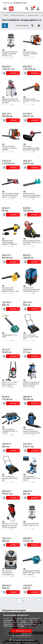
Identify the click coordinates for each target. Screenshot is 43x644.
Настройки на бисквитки (21, 640)
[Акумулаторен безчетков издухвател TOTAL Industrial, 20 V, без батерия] (32, 182)
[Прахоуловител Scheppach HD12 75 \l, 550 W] (32, 465)
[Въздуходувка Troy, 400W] (11, 324)
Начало (5, 15)
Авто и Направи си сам (17, 15)
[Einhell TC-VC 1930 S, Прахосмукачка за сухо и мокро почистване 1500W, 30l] (11, 371)
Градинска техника (32, 15)
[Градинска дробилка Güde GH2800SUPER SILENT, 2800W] (32, 371)
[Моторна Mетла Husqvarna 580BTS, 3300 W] (32, 41)
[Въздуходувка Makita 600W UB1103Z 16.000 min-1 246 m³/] (32, 560)
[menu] (5, 9)
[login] (38, 9)
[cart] (32, 9)
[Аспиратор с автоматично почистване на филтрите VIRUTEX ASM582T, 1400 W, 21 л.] (11, 560)
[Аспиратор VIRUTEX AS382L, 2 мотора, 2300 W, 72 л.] (11, 41)
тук (22, 626)
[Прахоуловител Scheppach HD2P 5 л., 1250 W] (11, 418)
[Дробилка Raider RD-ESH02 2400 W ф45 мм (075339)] (11, 88)
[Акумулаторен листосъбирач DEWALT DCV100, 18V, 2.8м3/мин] (11, 277)
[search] (27, 9)
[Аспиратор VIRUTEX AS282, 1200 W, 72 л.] (32, 512)
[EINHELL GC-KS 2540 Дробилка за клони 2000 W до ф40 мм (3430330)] (11, 512)
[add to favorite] (5, 50)
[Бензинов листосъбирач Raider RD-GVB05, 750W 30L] (32, 135)
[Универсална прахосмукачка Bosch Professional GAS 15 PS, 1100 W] (32, 277)
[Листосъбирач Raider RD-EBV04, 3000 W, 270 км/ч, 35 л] (32, 229)
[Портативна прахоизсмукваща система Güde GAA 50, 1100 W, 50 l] (32, 418)
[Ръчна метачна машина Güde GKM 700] (32, 324)
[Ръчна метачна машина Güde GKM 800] (11, 465)
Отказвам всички (21, 636)
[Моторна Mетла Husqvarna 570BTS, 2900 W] (11, 135)
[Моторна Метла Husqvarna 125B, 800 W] (32, 88)
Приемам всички (21, 631)
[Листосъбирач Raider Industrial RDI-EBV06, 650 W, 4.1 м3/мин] (11, 182)
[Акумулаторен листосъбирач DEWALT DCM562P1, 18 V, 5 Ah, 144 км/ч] (11, 229)
